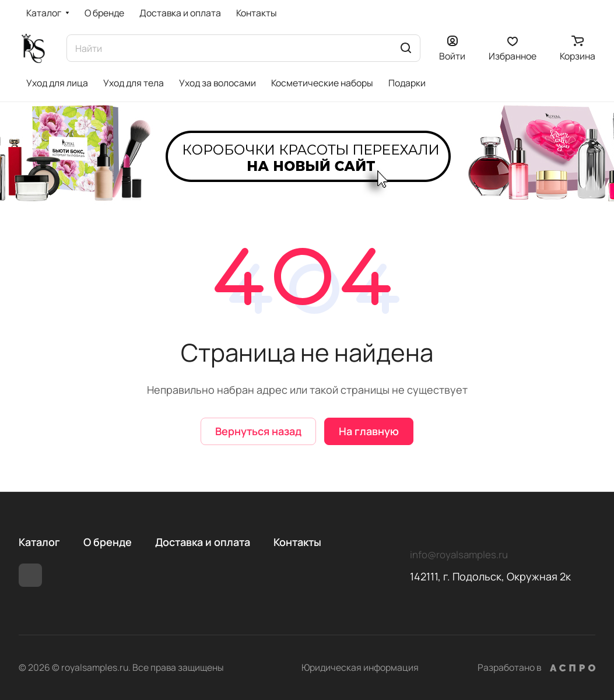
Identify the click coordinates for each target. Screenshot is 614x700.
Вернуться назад (258, 431)
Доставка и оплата (203, 542)
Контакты (297, 542)
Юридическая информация (360, 667)
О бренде (108, 542)
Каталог (39, 542)
